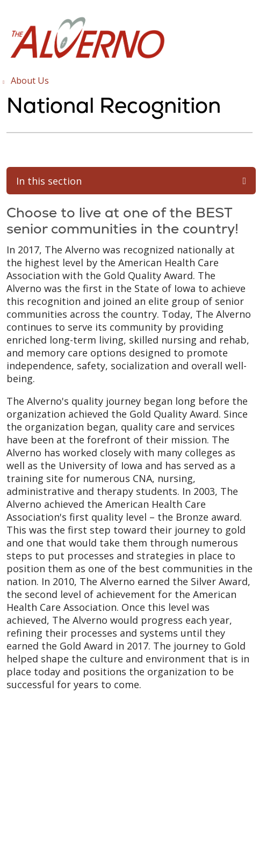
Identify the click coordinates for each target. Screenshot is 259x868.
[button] (250, 20)
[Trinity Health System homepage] (87, 58)
